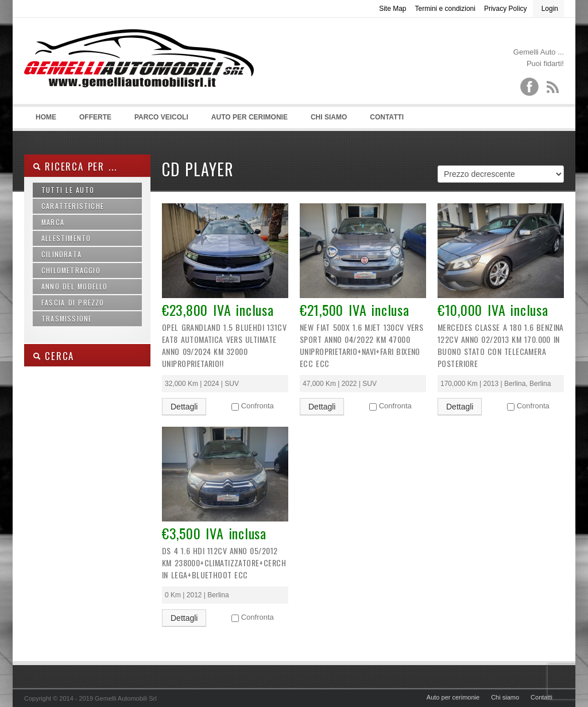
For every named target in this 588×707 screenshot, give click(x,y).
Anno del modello (75, 286)
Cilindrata (61, 254)
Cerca (53, 356)
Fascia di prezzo (73, 302)
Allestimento (66, 238)
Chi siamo (329, 117)
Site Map (392, 9)
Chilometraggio (71, 270)
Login (550, 9)
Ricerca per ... (75, 166)
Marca (53, 222)
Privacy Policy (506, 9)
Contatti (387, 117)
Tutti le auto (68, 190)
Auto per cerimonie (249, 117)
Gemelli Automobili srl (139, 75)
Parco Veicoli (161, 117)
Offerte (95, 117)
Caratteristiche (73, 206)
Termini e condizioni (445, 9)
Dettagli (184, 407)
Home (46, 117)
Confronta (258, 406)
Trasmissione (67, 318)
